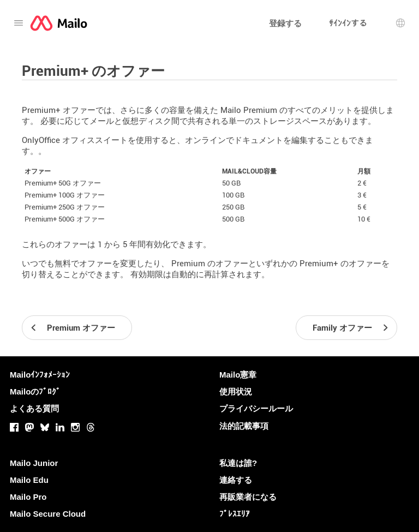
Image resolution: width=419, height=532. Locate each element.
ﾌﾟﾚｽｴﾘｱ (235, 514)
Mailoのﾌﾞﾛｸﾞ (35, 391)
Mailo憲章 (238, 375)
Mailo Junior (34, 463)
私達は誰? (238, 463)
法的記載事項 (244, 426)
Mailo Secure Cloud (48, 514)
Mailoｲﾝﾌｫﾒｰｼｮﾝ (40, 375)
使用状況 (236, 391)
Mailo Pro (28, 497)
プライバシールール (256, 408)
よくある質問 (34, 408)
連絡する (236, 480)
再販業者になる (248, 497)
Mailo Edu (29, 480)
